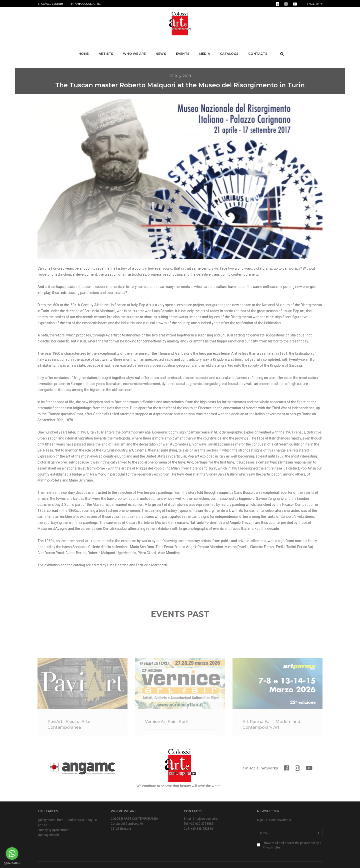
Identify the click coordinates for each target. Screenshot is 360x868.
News (162, 47)
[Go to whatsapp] (12, 853)
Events (183, 47)
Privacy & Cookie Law (120, 858)
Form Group (315, 858)
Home (84, 47)
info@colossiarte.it (87, 4)
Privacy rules (272, 834)
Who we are (135, 47)
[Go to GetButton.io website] (12, 863)
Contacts (258, 47)
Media (205, 47)
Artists (107, 47)
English (313, 4)
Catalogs (230, 47)
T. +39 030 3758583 (50, 4)
